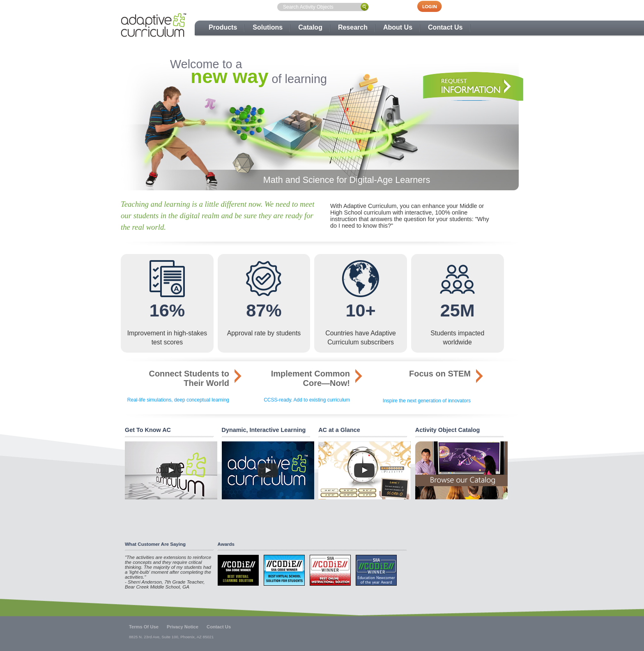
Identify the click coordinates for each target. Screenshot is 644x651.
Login (434, 6)
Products (223, 27)
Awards (226, 544)
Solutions (268, 27)
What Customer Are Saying (155, 544)
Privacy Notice (183, 627)
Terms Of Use (144, 627)
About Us (398, 27)
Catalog (310, 27)
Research (353, 27)
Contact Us (445, 27)
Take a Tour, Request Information (472, 86)
